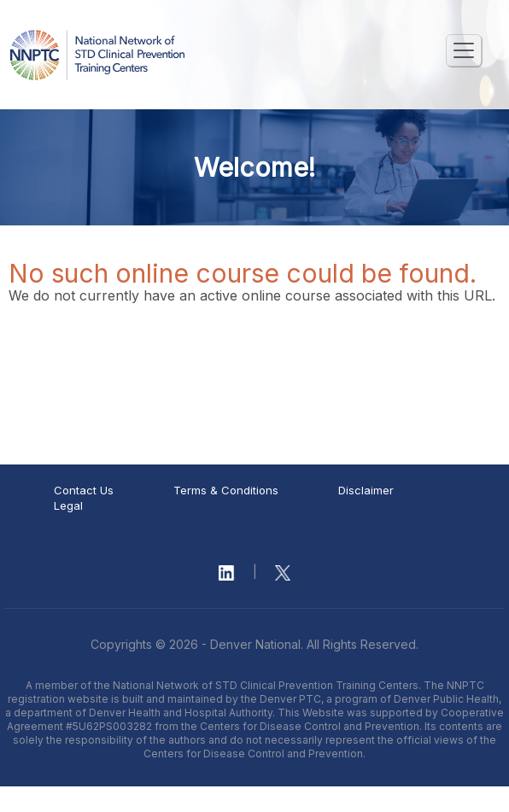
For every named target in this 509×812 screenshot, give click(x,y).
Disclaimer (366, 490)
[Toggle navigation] (464, 50)
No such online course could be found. (243, 273)
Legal (68, 505)
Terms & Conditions (226, 490)
